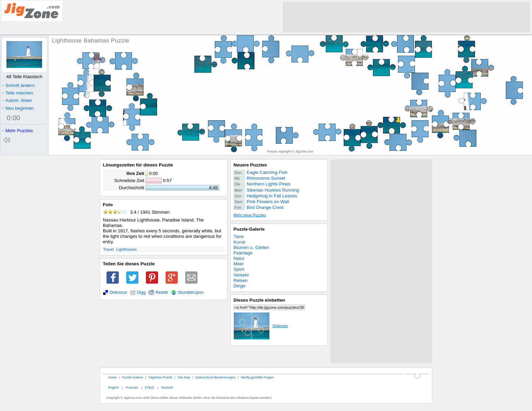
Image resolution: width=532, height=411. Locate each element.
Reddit (162, 292)
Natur (239, 258)
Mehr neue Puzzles (250, 215)
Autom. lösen (17, 100)
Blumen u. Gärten (251, 247)
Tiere (239, 237)
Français (132, 387)
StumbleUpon (191, 292)
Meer (239, 264)
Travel (108, 249)
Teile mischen (17, 93)
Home (112, 377)
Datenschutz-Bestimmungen (215, 377)
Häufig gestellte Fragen (257, 377)
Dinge (239, 286)
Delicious (118, 292)
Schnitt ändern (18, 85)
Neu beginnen (18, 108)
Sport (239, 269)
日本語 (149, 387)
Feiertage (243, 253)
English (113, 387)
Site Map (184, 377)
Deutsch (167, 387)
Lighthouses (126, 249)
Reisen (241, 280)
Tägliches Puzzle (160, 377)
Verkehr (241, 275)
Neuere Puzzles (250, 165)
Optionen (261, 326)
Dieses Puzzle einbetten (259, 300)
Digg (141, 292)
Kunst (239, 242)
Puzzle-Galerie (249, 229)
